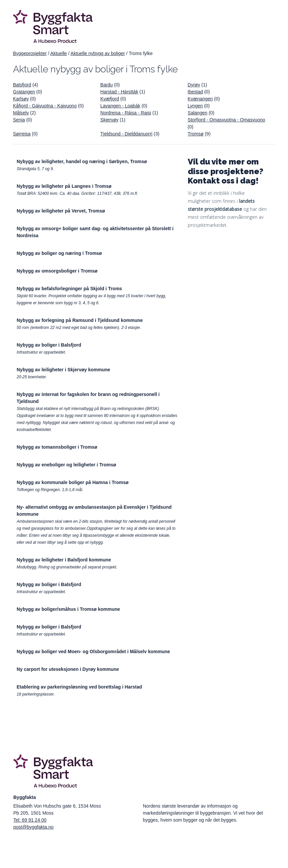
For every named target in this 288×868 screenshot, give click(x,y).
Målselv (21, 113)
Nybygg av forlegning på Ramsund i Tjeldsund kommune (80, 320)
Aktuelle (59, 53)
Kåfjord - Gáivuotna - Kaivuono (45, 106)
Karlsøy (21, 99)
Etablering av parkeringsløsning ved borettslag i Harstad (79, 687)
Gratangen (24, 92)
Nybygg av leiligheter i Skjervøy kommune (63, 370)
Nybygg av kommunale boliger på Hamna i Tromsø (73, 482)
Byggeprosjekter (30, 53)
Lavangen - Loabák (120, 106)
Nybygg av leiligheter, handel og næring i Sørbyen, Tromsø (82, 161)
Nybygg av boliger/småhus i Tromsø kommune (68, 609)
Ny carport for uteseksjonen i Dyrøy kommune (68, 669)
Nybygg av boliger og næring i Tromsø (59, 253)
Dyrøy (194, 85)
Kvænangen (200, 99)
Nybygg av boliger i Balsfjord (49, 345)
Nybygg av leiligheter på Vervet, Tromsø (61, 211)
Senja (19, 120)
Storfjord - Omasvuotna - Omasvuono (227, 120)
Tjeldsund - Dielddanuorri (126, 134)
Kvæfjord (110, 99)
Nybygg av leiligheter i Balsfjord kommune (64, 560)
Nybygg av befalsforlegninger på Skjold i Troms (69, 289)
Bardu (106, 85)
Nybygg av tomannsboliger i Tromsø (57, 447)
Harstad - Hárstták (119, 92)
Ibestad (195, 92)
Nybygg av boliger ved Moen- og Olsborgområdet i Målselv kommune (93, 652)
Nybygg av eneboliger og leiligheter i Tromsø (66, 465)
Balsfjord (22, 85)
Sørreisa (22, 134)
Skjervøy (109, 120)
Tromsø (196, 134)
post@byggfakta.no (33, 827)
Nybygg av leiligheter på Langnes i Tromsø (64, 186)
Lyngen (195, 106)
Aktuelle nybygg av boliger (98, 53)
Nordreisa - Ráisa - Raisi (126, 113)
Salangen (198, 113)
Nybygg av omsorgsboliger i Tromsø (57, 271)
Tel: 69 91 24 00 (30, 820)
